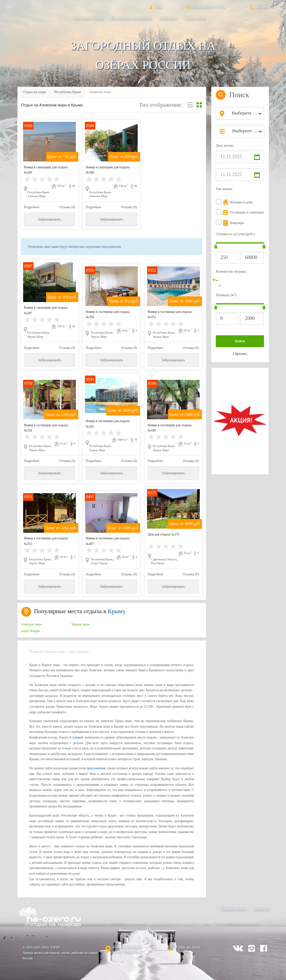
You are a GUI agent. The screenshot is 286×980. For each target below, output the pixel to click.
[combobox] (246, 113)
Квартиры (168, 18)
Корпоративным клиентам (205, 7)
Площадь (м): (227, 295)
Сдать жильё (195, 18)
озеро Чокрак (30, 631)
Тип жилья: (224, 189)
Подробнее (31, 207)
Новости (262, 909)
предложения (96, 768)
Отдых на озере (35, 92)
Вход (155, 7)
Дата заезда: (225, 145)
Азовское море (31, 624)
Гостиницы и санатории (131, 18)
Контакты (259, 7)
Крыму (117, 611)
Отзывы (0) (67, 207)
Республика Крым (67, 92)
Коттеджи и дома (88, 18)
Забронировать (50, 219)
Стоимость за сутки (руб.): (236, 234)
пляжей (77, 737)
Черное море (81, 624)
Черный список (233, 909)
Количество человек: (231, 271)
